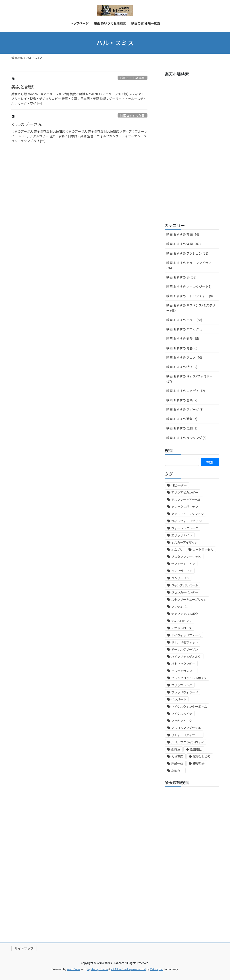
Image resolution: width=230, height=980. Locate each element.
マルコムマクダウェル (186, 728)
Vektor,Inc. (157, 969)
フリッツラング (182, 685)
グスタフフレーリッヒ (186, 557)
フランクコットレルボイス (189, 678)
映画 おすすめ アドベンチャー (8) (190, 296)
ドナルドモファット (185, 642)
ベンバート (179, 699)
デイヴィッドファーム (186, 635)
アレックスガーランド (186, 507)
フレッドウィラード (185, 692)
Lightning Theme (97, 969)
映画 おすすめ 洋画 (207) (184, 244)
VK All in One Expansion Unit (128, 969)
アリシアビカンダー (185, 492)
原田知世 (196, 749)
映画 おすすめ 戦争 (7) (182, 419)
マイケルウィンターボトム (189, 707)
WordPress (73, 969)
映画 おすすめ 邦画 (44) (183, 234)
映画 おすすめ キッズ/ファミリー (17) (190, 379)
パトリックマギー (183, 664)
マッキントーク (182, 721)
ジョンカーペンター (185, 592)
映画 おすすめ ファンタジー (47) (189, 287)
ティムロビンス (182, 621)
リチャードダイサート (186, 735)
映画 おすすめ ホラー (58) (184, 320)
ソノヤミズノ (180, 607)
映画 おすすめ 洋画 (133, 78)
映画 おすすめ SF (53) (181, 277)
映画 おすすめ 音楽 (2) (182, 400)
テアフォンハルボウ (185, 614)
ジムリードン (180, 578)
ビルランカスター (183, 671)
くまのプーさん (27, 124)
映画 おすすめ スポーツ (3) (185, 409)
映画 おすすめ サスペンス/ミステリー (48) (191, 308)
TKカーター (179, 485)
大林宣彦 (177, 756)
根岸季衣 (199, 764)
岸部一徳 (177, 764)
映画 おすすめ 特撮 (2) (182, 367)
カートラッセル (203, 550)
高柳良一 (177, 771)
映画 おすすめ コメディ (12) (186, 391)
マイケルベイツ (182, 714)
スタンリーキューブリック (189, 599)
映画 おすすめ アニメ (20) (184, 357)
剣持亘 (176, 749)
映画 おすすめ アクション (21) (187, 253)
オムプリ (177, 550)
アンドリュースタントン (188, 514)
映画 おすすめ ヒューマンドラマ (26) (189, 265)
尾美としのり (202, 756)
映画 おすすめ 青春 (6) (182, 348)
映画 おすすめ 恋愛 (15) (183, 338)
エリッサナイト (182, 535)
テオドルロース (182, 628)
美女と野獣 (23, 87)
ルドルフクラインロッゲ (188, 742)
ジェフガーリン (182, 571)
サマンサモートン (183, 564)
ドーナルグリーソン (185, 649)
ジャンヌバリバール (185, 585)
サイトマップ (24, 948)
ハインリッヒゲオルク (186, 657)
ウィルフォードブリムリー (189, 521)
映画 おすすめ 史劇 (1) (182, 428)
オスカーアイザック (185, 542)
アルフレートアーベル (186, 500)
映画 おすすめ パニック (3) (185, 329)
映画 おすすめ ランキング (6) (186, 438)
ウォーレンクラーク (185, 528)
